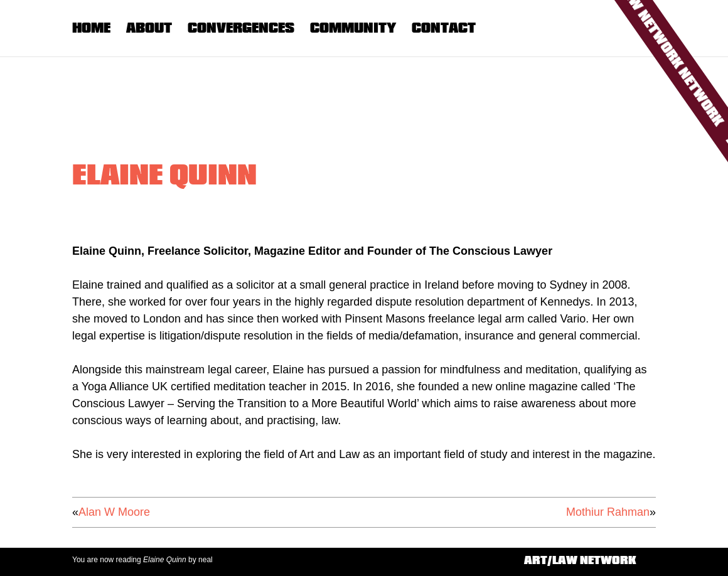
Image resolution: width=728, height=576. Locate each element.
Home (91, 28)
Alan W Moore (114, 512)
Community (353, 28)
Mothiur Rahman (608, 512)
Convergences (241, 28)
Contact (444, 28)
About (149, 28)
